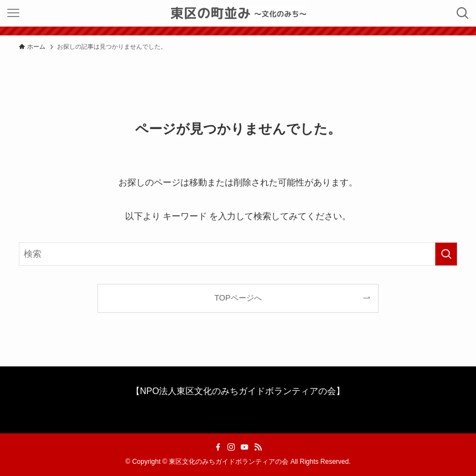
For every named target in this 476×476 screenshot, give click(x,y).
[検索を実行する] (446, 254)
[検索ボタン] (463, 13)
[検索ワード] (238, 254)
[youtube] (245, 447)
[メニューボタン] (13, 13)
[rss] (258, 447)
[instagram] (231, 447)
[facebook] (218, 447)
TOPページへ (238, 298)
